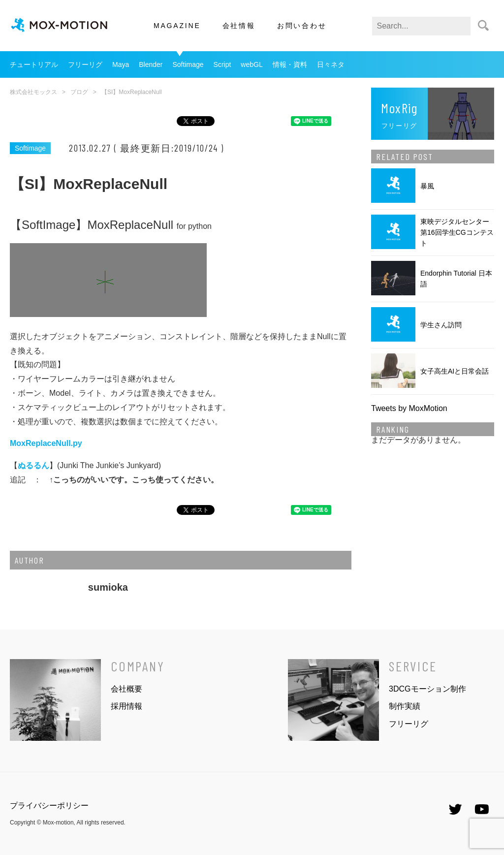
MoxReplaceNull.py (46, 443)
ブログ (79, 92)
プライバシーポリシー (49, 806)
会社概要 (126, 689)
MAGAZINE (177, 26)
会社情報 (239, 26)
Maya (121, 64)
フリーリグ (85, 64)
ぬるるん (33, 465)
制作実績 (405, 706)
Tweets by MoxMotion (409, 408)
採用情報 (126, 706)
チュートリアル (34, 64)
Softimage (188, 64)
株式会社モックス (33, 92)
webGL (252, 64)
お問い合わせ (302, 26)
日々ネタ (331, 64)
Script (222, 64)
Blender (151, 64)
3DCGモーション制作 (427, 689)
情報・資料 (290, 64)
